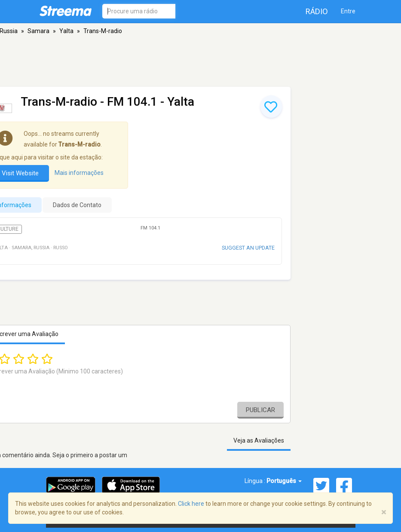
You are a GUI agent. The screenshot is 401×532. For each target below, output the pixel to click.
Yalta (66, 31)
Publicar (260, 410)
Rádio (317, 11)
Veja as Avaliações (259, 440)
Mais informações (79, 173)
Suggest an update (248, 248)
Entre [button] (348, 11)
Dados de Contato (77, 205)
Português (284, 481)
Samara (38, 31)
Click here (191, 504)
